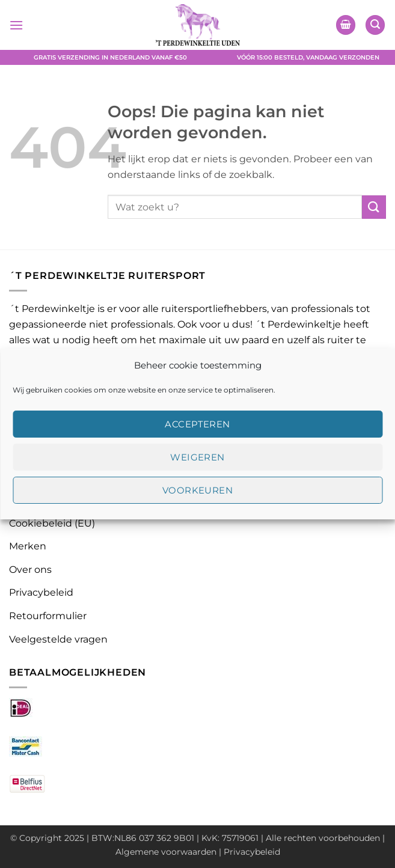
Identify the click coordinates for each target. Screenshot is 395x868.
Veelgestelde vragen (58, 639)
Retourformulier (48, 616)
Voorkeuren (198, 490)
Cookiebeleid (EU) (52, 523)
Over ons (30, 570)
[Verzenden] (374, 207)
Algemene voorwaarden (166, 852)
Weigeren (197, 457)
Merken (28, 546)
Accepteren (197, 424)
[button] (16, 25)
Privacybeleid (41, 592)
